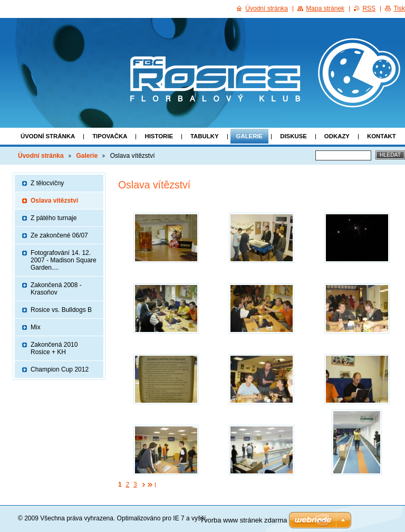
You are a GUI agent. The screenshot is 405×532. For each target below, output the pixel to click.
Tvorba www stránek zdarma (243, 520)
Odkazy (337, 136)
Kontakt (382, 136)
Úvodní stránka (48, 136)
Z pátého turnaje (54, 218)
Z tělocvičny (47, 183)
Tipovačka (110, 136)
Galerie (250, 136)
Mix (36, 327)
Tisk (399, 8)
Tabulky (205, 136)
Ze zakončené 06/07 (59, 235)
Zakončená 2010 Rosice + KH (54, 348)
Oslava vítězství (54, 201)
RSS (369, 8)
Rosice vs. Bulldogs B (61, 310)
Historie (159, 136)
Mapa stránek (325, 8)
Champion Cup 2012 (60, 369)
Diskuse (293, 136)
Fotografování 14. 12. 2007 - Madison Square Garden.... (64, 260)
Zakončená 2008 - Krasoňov (56, 289)
